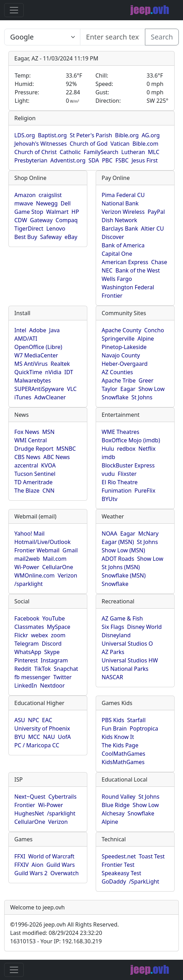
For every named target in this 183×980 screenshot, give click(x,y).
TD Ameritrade (34, 482)
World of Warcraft (51, 856)
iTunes (23, 397)
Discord (52, 644)
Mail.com (54, 559)
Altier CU (153, 228)
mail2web (27, 559)
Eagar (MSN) (118, 542)
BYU (20, 737)
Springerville (118, 339)
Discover (113, 237)
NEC (107, 270)
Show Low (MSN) (123, 550)
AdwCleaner (50, 397)
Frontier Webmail (37, 550)
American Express (125, 262)
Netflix (147, 449)
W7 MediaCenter (36, 355)
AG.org (151, 135)
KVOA (49, 465)
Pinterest (26, 660)
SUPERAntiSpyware (39, 389)
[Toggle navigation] (14, 10)
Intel (20, 330)
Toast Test (152, 856)
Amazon (25, 195)
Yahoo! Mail (30, 533)
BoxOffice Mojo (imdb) (131, 440)
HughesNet (29, 813)
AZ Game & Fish (122, 618)
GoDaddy (114, 881)
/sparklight (28, 584)
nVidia (53, 372)
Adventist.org (68, 160)
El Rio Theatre (120, 482)
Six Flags (113, 627)
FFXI (20, 856)
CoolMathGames (123, 754)
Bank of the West (138, 270)
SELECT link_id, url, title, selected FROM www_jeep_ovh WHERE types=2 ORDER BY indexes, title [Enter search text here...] (42, 37)
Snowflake (115, 397)
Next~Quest (30, 797)
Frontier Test (118, 865)
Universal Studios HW (130, 660)
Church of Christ (35, 152)
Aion (37, 865)
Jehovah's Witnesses (41, 144)
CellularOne (58, 567)
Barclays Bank (120, 228)
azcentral (26, 465)
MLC (154, 152)
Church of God (88, 144)
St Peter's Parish (91, 135)
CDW (21, 220)
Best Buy (26, 237)
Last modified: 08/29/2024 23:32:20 (56, 933)
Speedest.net (119, 856)
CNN (48, 491)
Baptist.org (52, 135)
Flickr (21, 635)
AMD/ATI (26, 339)
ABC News (57, 457)
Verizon (67, 575)
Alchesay (113, 813)
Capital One (117, 254)
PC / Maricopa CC (37, 745)
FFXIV (21, 865)
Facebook (27, 618)
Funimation (117, 491)
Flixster (127, 474)
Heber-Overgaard (125, 364)
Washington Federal (128, 287)
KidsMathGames (123, 762)
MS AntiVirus (31, 364)
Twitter (63, 677)
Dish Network (119, 220)
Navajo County (121, 355)
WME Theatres (120, 432)
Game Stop (29, 212)
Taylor (109, 389)
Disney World (144, 627)
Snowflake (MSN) (124, 575)
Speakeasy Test (121, 873)
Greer (146, 380)
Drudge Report (34, 449)
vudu (108, 474)
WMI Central (31, 440)
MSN (48, 432)
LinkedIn (26, 685)
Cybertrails (62, 797)
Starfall (136, 720)
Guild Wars (61, 865)
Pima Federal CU (123, 195)
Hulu (108, 449)
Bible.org (127, 135)
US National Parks (125, 669)
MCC (34, 737)
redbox (126, 449)
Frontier (112, 296)
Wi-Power (27, 567)
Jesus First (144, 160)
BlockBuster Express (128, 465)
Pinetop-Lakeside (124, 347)
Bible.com (145, 144)
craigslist (50, 195)
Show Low (151, 389)
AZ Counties (117, 372)
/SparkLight (144, 881)
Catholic (70, 152)
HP (75, 212)
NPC (34, 720)
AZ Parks (113, 652)
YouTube (54, 618)
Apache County (121, 330)
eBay (71, 237)
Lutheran (133, 152)
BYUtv (109, 499)
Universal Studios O (127, 644)
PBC (107, 160)
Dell (66, 203)
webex (40, 635)
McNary (148, 533)
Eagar (128, 389)
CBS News (27, 457)
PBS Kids (113, 720)
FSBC (122, 160)
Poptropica (144, 728)
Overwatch (64, 873)
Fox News (27, 432)
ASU (20, 720)
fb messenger (32, 677)
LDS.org (25, 135)
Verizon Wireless (123, 212)
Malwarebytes (33, 380)
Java (54, 330)
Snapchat (66, 669)
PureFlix (145, 491)
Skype (52, 652)
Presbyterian (31, 160)
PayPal (156, 212)
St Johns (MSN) (121, 567)
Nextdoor (52, 685)
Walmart (57, 212)
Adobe (38, 330)
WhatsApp (28, 652)
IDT (69, 372)
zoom (58, 635)
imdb (108, 457)
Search (162, 37)
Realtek (60, 364)
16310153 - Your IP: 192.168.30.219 (56, 941)
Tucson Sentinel (35, 474)
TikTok (43, 669)
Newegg (47, 203)
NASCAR (112, 677)
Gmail (70, 550)
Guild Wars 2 (31, 873)
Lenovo (56, 228)
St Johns (142, 397)
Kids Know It (118, 737)
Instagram (54, 660)
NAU (49, 737)
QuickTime (28, 372)
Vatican (120, 144)
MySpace (58, 627)
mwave (24, 203)
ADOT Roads (118, 559)
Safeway (51, 237)
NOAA (109, 533)
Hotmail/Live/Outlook (42, 542)
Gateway (41, 220)
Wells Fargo (117, 279)
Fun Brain (114, 728)
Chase (159, 262)
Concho (154, 330)
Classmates (29, 627)
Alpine (146, 339)
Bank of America (123, 245)
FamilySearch (101, 152)
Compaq (67, 220)
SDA (94, 160)
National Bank (120, 203)
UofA (64, 737)
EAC (47, 720)
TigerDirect (29, 228)
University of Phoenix (42, 728)
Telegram (27, 644)
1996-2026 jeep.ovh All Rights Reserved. (64, 924)
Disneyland (116, 635)
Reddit (23, 669)
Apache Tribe (119, 380)
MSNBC (66, 449)
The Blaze (27, 491)
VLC (72, 389)
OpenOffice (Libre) (38, 347)
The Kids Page (120, 745)
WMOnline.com (35, 575)
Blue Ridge (116, 805)
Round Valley (119, 797)
